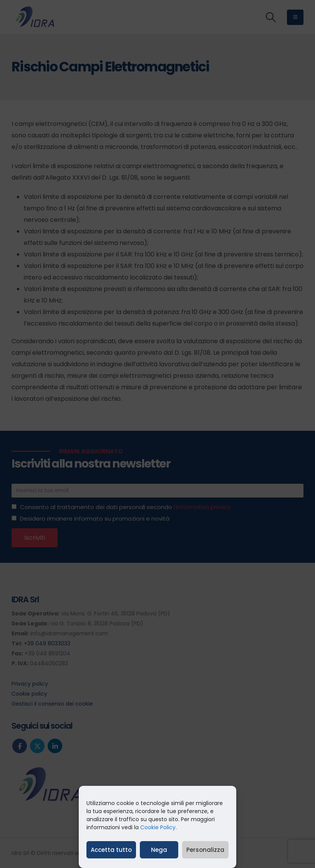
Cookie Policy (158, 827)
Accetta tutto (111, 850)
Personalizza (205, 850)
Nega (159, 850)
